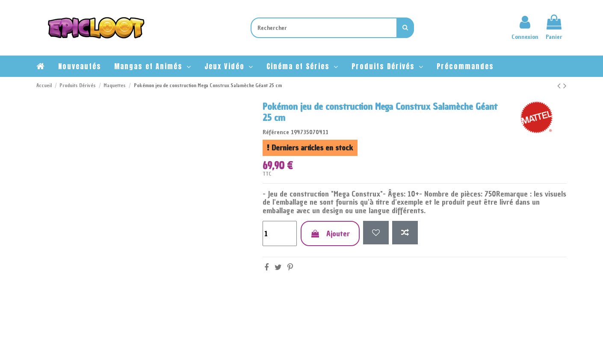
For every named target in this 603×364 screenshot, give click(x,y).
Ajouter (330, 233)
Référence (276, 132)
